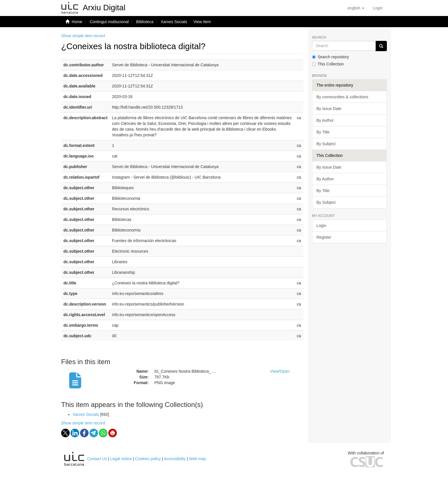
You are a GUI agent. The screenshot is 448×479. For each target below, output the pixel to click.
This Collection (328, 64)
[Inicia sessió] (378, 8)
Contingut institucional (109, 22)
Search (319, 38)
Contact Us (97, 459)
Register (324, 237)
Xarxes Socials (174, 22)
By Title (323, 132)
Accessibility (175, 459)
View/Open (280, 371)
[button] (356, 8)
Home (77, 22)
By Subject (326, 144)
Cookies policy (148, 459)
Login (321, 225)
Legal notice (121, 459)
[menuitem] (378, 8)
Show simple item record (83, 36)
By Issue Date (329, 109)
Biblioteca (145, 22)
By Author (325, 120)
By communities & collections (342, 97)
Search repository (331, 57)
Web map (197, 459)
